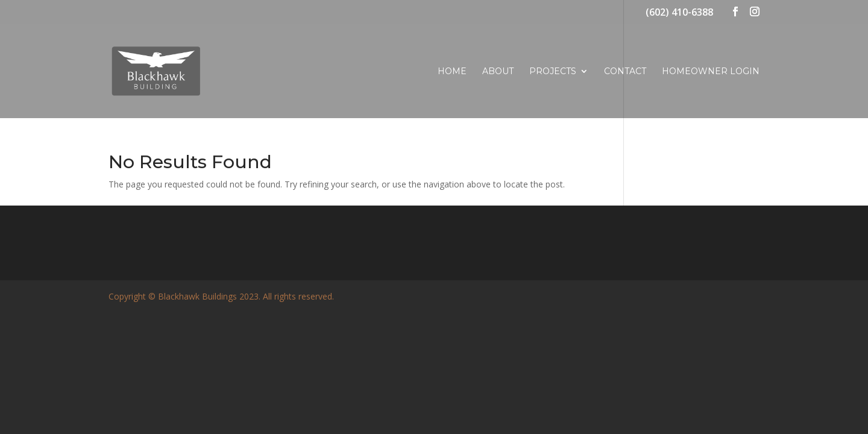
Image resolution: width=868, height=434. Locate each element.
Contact (625, 72)
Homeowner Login (711, 72)
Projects (553, 72)
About (498, 72)
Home (452, 72)
